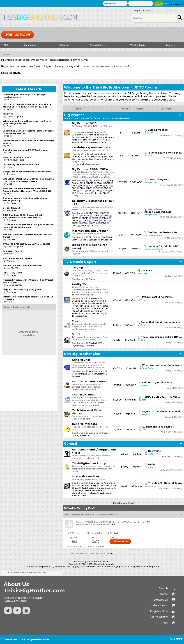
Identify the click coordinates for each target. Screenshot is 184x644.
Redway (11, 174)
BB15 (83, 186)
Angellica (100, 154)
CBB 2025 (94, 213)
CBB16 (104, 218)
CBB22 (86, 216)
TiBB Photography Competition (97, 488)
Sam (94, 140)
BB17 (107, 183)
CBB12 (104, 221)
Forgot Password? (143, 11)
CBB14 (85, 221)
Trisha (82, 161)
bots (144, 400)
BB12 (108, 186)
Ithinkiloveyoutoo (16, 160)
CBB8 (103, 223)
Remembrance (96, 371)
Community (31, 45)
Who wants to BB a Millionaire (87, 490)
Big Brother (74, 115)
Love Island (96, 303)
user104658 (13, 268)
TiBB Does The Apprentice (102, 483)
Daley (93, 156)
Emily (104, 135)
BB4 (89, 191)
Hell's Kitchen (79, 495)
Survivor (95, 301)
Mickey (109, 159)
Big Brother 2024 (97, 181)
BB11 (74, 188)
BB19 (91, 183)
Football (93, 343)
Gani (84, 137)
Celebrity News (79, 374)
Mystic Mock (154, 182)
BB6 (74, 191)
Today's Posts (98, 45)
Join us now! (18, 35)
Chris (85, 156)
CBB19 (75, 218)
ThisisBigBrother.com (34, 640)
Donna (109, 156)
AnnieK (144, 273)
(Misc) (75, 196)
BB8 (98, 188)
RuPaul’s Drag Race (82, 306)
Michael (100, 159)
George (93, 137)
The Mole (104, 485)
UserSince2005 (14, 285)
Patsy (75, 161)
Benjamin (146, 414)
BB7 (106, 188)
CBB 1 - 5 (94, 226)
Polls (165, 623)
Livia (144, 430)
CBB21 (96, 216)
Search (171, 45)
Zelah (75, 142)
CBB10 (84, 223)
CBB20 (106, 216)
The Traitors (80, 308)
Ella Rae (76, 159)
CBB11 (75, 223)
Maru (150, 467)
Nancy (77, 140)
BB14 (91, 186)
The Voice (94, 298)
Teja (107, 140)
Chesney (76, 156)
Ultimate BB (100, 193)
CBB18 (85, 218)
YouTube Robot (155, 235)
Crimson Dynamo (16, 116)
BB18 (99, 183)
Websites (104, 493)
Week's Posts (138, 45)
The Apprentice (80, 316)
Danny (100, 156)
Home (164, 594)
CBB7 (75, 226)
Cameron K (77, 135)
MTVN (150, 133)
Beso (10, 126)
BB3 (97, 191)
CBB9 (94, 223)
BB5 (82, 191)
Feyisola (76, 137)
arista (144, 385)
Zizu (150, 156)
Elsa (97, 135)
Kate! (10, 302)
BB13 (100, 186)
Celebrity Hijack (82, 193)
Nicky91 (11, 239)
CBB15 (75, 221)
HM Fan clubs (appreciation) (86, 164)
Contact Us (161, 600)
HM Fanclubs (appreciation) (93, 142)
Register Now (159, 611)
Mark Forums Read (123, 503)
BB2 (105, 191)
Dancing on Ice (79, 301)
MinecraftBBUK (155, 249)
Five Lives (91, 493)
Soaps (92, 279)
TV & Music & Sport (80, 262)
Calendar (64, 45)
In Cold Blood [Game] (85, 485)
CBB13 (95, 221)
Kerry (10, 167)
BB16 (74, 186)
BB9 (90, 188)
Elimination (77, 493)
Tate (100, 140)
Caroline (89, 135)
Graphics (93, 433)
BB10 (82, 188)
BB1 (112, 191)
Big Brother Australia (102, 240)
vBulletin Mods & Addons (99, 567)
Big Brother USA (97, 237)
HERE (17, 73)
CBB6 (84, 226)
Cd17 (112, 525)
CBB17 (95, 218)
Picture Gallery (158, 617)
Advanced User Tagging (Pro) (70, 567)
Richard (86, 140)
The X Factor (102, 306)
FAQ (6, 45)
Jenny (101, 137)
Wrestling (90, 346)
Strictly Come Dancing (93, 313)
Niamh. (11, 254)
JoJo (91, 159)
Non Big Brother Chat (82, 354)
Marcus (110, 137)
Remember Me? (174, 4)
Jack (85, 159)
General (71, 444)
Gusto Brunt (148, 368)
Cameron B (99, 132)
